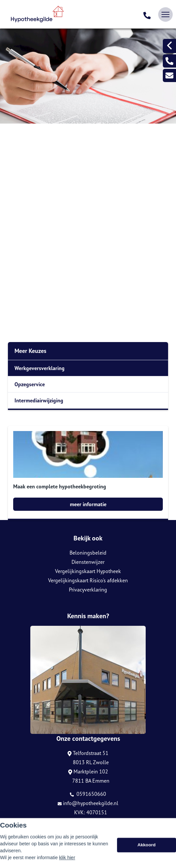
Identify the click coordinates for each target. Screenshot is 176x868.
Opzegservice (30, 384)
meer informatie (88, 504)
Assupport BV (45, 833)
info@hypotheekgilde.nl (88, 803)
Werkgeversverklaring (40, 368)
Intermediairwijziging (39, 400)
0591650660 (88, 794)
